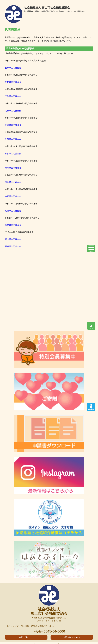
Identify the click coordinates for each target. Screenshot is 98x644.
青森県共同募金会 (13, 154)
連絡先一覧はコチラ (26, 637)
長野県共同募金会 (13, 68)
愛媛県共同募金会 (13, 246)
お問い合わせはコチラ (72, 637)
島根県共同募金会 (13, 111)
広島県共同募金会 (13, 96)
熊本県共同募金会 (13, 225)
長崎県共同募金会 (13, 125)
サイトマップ (12, 626)
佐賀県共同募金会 (13, 139)
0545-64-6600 (49, 631)
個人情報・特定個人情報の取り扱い (37, 626)
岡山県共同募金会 (13, 239)
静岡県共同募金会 (13, 196)
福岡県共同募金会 (13, 168)
